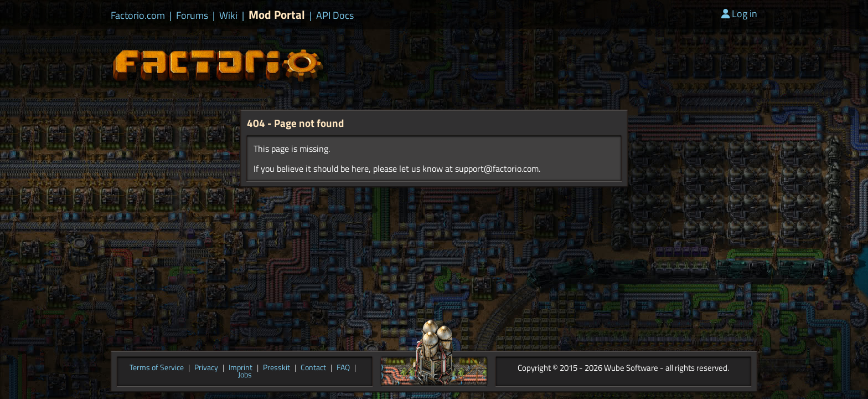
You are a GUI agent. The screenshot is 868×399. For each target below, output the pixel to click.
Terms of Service (157, 368)
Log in (739, 14)
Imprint (241, 368)
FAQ (343, 368)
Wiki (228, 16)
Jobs (245, 375)
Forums (192, 16)
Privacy (206, 368)
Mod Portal (277, 15)
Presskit (277, 368)
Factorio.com (138, 16)
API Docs (335, 16)
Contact (313, 368)
